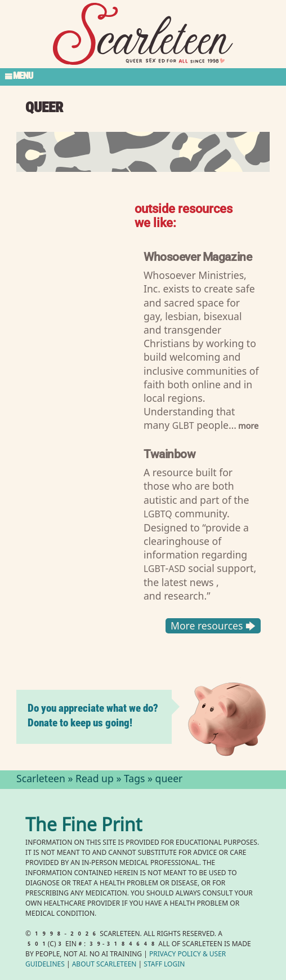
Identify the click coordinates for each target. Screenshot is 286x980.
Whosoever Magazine (198, 256)
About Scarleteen (104, 965)
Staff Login (164, 965)
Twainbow (170, 453)
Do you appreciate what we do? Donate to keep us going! (93, 715)
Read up (95, 780)
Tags (135, 780)
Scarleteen (41, 780)
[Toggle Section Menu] (143, 77)
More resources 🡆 (213, 626)
